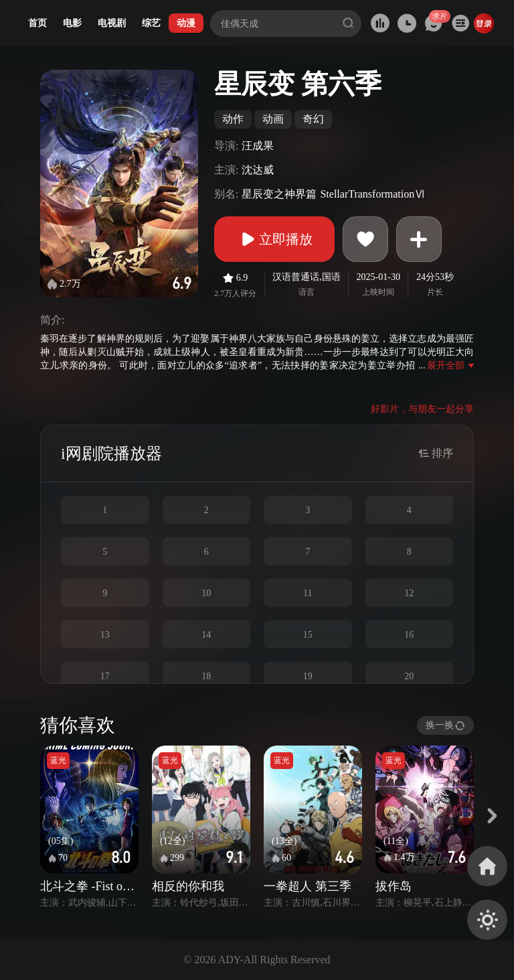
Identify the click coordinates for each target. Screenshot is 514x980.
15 (308, 635)
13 (105, 635)
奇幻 (313, 119)
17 (105, 676)
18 (206, 676)
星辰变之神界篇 (279, 194)
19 (308, 676)
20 (409, 676)
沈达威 (258, 170)
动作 (233, 119)
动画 (273, 119)
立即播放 (274, 239)
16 (409, 635)
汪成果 (258, 146)
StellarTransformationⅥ (372, 194)
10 (206, 593)
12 (409, 593)
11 (308, 593)
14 (206, 635)
